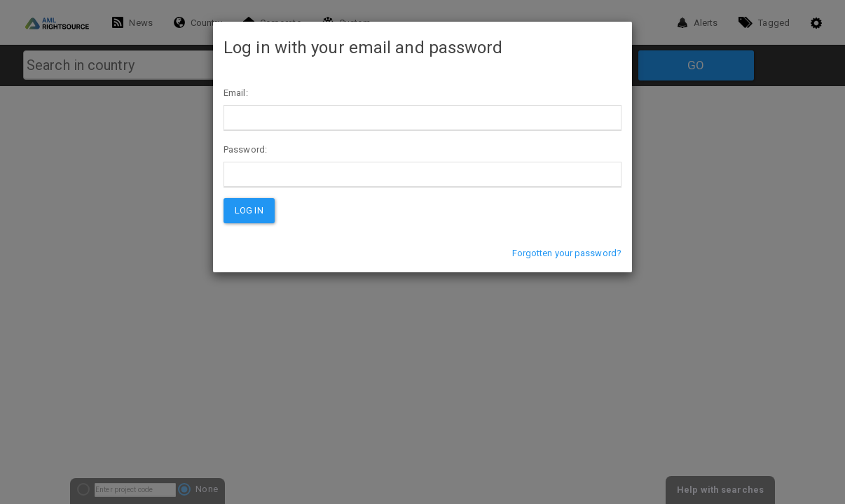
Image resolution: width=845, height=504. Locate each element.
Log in (249, 210)
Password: (245, 149)
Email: (236, 93)
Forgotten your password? (567, 253)
